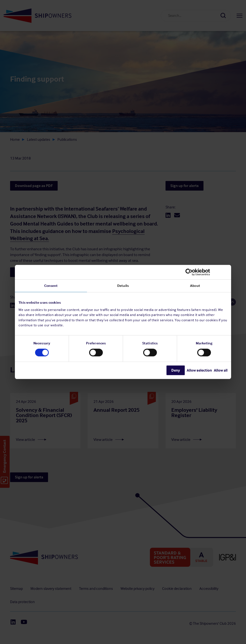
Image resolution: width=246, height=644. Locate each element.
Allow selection (199, 370)
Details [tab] (123, 286)
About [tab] (195, 286)
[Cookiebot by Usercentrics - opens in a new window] (206, 272)
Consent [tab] (51, 286)
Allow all (221, 370)
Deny (176, 370)
